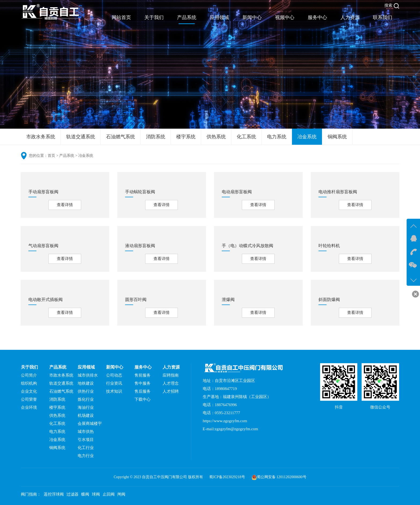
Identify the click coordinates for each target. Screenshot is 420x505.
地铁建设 (86, 383)
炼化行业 (86, 399)
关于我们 (154, 17)
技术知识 (114, 391)
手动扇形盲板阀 (43, 192)
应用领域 (219, 17)
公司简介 (29, 375)
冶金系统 (307, 137)
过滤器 (72, 494)
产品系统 (187, 17)
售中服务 (142, 383)
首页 (51, 156)
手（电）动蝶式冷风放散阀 (247, 246)
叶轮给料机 (329, 246)
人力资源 (350, 17)
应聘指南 (171, 375)
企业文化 (29, 391)
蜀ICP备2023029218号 (227, 477)
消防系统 (156, 137)
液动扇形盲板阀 (140, 246)
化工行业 (86, 448)
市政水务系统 (41, 137)
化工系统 (246, 137)
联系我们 (382, 17)
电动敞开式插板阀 (46, 300)
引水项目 (86, 440)
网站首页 (121, 17)
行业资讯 (114, 383)
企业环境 (29, 407)
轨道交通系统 (81, 137)
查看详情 (65, 205)
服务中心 (317, 17)
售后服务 (142, 391)
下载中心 (142, 399)
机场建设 (86, 415)
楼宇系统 (186, 137)
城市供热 (86, 432)
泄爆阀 (228, 300)
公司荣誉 (29, 399)
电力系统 (277, 137)
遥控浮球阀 (54, 494)
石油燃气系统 (121, 137)
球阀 (96, 494)
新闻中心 (252, 17)
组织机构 (29, 383)
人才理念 (171, 383)
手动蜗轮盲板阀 (140, 192)
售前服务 (142, 375)
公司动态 (114, 375)
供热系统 (216, 137)
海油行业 (86, 407)
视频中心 (285, 17)
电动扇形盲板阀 (237, 192)
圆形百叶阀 (136, 300)
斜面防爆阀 (329, 300)
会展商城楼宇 (90, 424)
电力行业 (86, 456)
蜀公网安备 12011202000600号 (282, 477)
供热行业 (86, 391)
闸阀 (121, 494)
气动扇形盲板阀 (43, 246)
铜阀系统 (337, 137)
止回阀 (109, 494)
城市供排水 (88, 375)
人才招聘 (171, 391)
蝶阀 (85, 494)
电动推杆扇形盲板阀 (338, 192)
